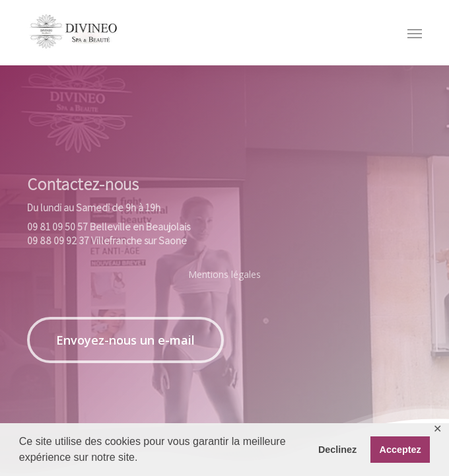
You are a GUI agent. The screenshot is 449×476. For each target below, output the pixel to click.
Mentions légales (224, 274)
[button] (125, 340)
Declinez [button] (337, 450)
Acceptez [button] (400, 450)
